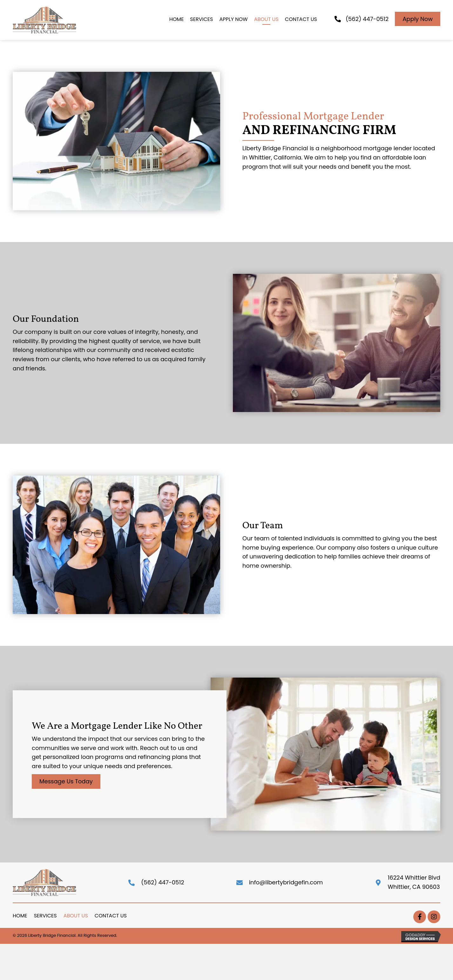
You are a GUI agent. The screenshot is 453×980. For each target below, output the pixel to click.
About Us (76, 916)
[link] (177, 20)
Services (45, 916)
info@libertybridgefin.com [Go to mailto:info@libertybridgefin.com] (286, 882)
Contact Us (111, 916)
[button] (418, 19)
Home (20, 916)
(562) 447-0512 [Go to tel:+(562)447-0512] (162, 882)
